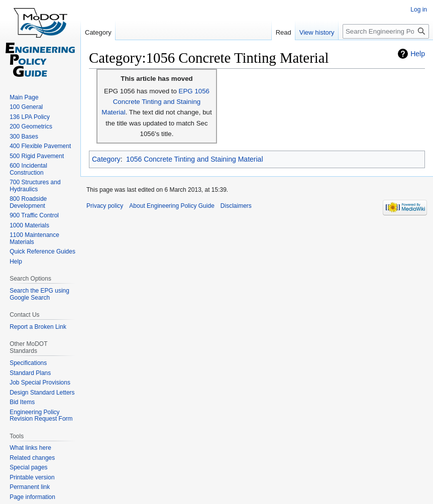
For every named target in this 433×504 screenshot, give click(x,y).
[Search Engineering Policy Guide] (386, 31)
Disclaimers (236, 206)
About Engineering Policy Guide (172, 206)
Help (418, 54)
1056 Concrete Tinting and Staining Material (194, 159)
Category (106, 159)
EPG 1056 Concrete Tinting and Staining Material (155, 102)
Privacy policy (105, 206)
